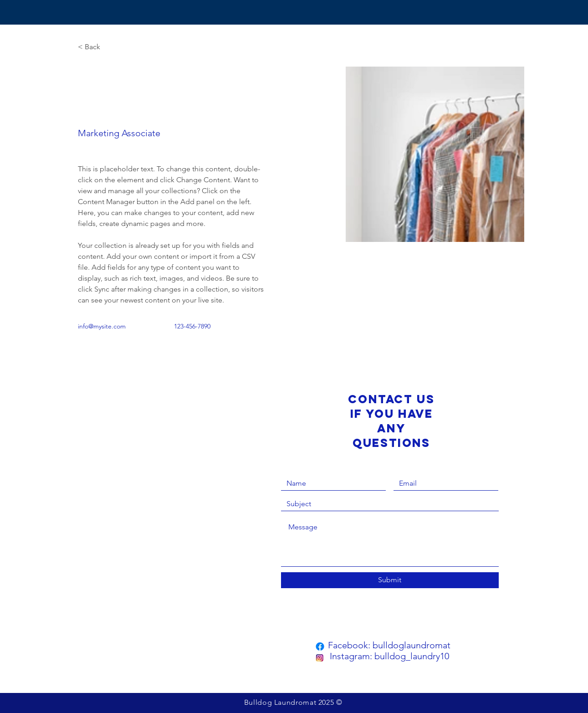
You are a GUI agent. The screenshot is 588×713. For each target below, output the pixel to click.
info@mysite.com (102, 326)
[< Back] (96, 47)
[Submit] (390, 580)
